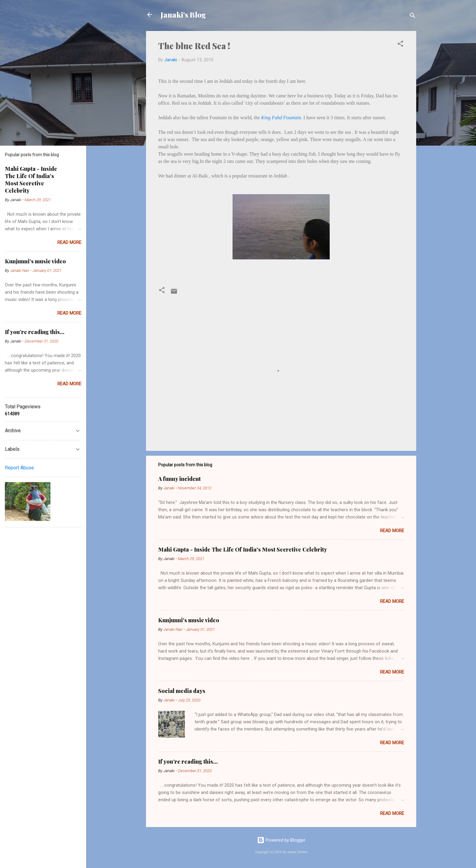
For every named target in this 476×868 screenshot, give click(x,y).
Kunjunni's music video (189, 620)
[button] (400, 45)
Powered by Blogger (281, 840)
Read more (392, 531)
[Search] (413, 17)
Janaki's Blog (183, 15)
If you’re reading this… (188, 762)
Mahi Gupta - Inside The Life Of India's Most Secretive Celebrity (243, 549)
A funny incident (179, 479)
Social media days (182, 691)
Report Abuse (19, 468)
